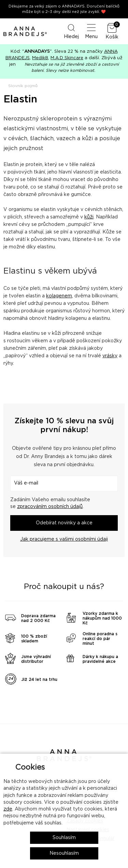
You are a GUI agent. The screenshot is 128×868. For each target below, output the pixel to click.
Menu (91, 31)
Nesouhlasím (64, 853)
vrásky (110, 356)
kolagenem (59, 296)
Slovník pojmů (23, 86)
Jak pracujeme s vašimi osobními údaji (64, 539)
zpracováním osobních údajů (50, 507)
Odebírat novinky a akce (64, 523)
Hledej (71, 31)
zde (8, 809)
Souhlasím (64, 838)
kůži (89, 217)
